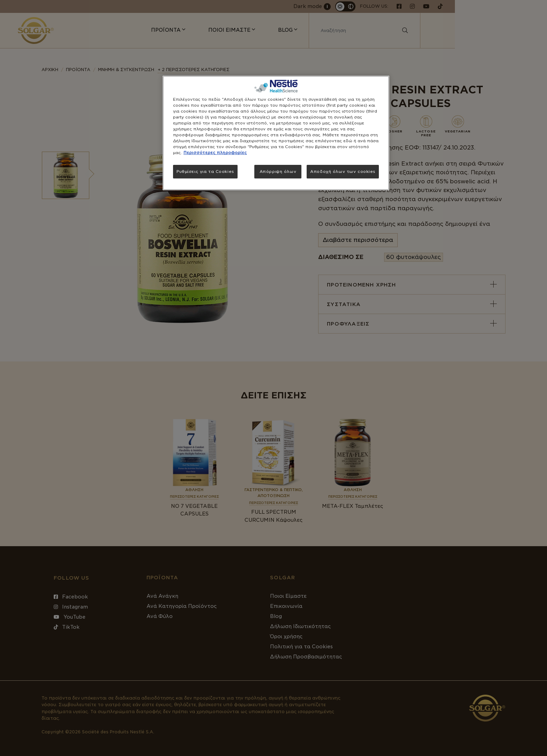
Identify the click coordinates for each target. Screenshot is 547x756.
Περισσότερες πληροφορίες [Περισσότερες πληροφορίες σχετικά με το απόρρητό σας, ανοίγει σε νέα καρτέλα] (215, 153)
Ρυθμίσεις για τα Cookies (205, 171)
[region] (276, 133)
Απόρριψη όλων (278, 171)
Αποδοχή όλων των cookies (343, 171)
